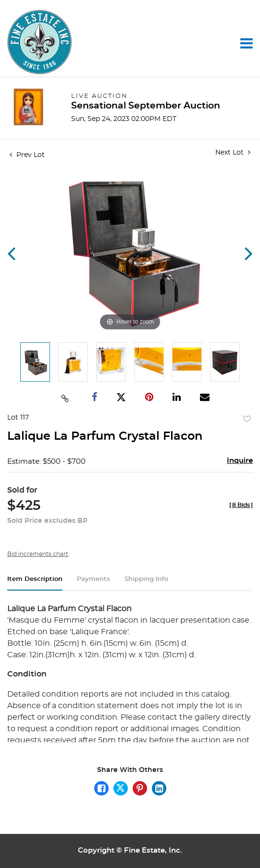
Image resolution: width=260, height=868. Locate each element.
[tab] (35, 583)
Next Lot (233, 152)
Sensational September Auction (146, 106)
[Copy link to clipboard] (65, 398)
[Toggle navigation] (247, 43)
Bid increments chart (38, 554)
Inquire (240, 461)
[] (241, 505)
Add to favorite (247, 420)
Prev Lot (27, 155)
